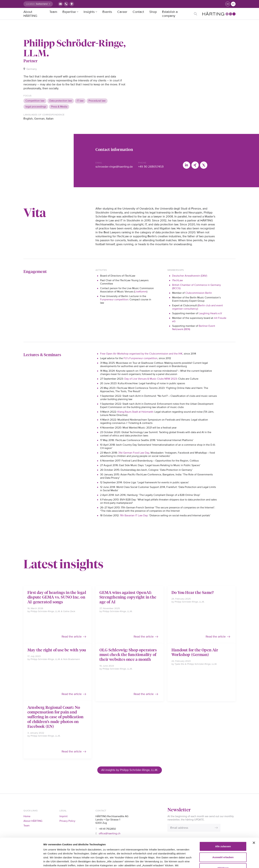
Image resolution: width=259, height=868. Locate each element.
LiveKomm (141, 292)
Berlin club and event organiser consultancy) (197, 307)
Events (107, 12)
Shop (153, 12)
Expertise (69, 12)
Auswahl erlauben (223, 830)
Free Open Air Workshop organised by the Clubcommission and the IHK (141, 354)
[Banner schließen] (254, 815)
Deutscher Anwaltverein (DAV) (190, 276)
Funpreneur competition (114, 300)
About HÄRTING (30, 14)
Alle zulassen (223, 819)
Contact (138, 12)
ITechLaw (177, 280)
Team (53, 12)
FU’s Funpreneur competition (140, 358)
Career (122, 12)
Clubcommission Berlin (199, 293)
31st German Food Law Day (134, 453)
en (233, 4)
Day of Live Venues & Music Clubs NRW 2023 (151, 379)
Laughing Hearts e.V (210, 313)
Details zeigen (52, 861)
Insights (89, 12)
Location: (31, 4)
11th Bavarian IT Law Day (134, 515)
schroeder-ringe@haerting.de (114, 167)
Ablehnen (223, 840)
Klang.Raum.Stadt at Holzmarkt (135, 412)
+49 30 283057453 (151, 167)
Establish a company (170, 14)
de (228, 4)
